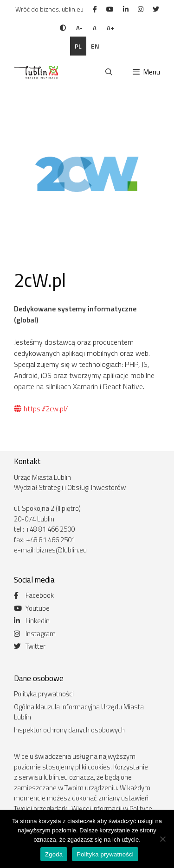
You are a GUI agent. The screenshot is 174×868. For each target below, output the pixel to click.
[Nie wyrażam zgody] (162, 839)
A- (79, 28)
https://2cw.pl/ (41, 409)
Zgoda (54, 854)
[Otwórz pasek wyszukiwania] (108, 72)
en (95, 46)
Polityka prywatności (44, 694)
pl (78, 46)
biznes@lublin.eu (61, 550)
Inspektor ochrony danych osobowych (69, 730)
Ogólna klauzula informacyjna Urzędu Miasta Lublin (79, 712)
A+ (110, 28)
